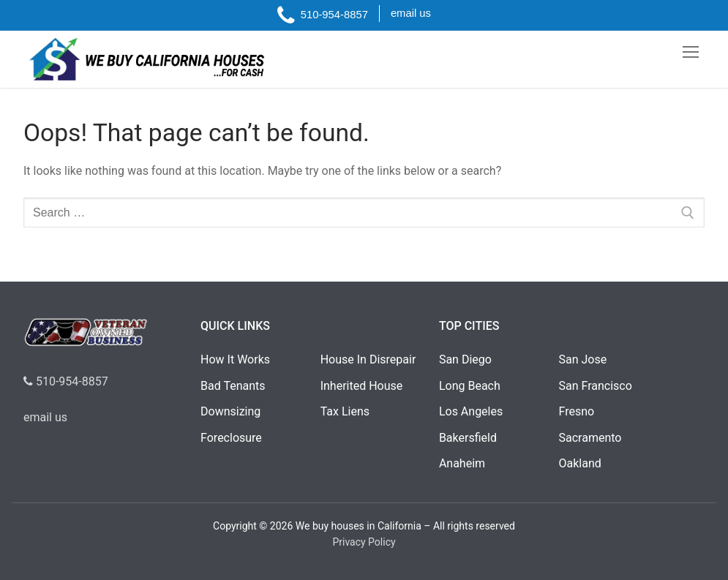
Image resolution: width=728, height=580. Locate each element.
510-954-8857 (66, 381)
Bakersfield (468, 438)
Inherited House (362, 386)
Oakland (580, 463)
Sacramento (590, 438)
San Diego (465, 359)
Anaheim (462, 463)
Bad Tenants (233, 386)
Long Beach (470, 386)
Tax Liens (345, 411)
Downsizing (230, 411)
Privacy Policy (364, 542)
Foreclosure (231, 438)
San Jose (583, 359)
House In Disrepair (368, 359)
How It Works (235, 359)
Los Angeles (471, 411)
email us (45, 417)
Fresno (577, 411)
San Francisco (596, 386)
